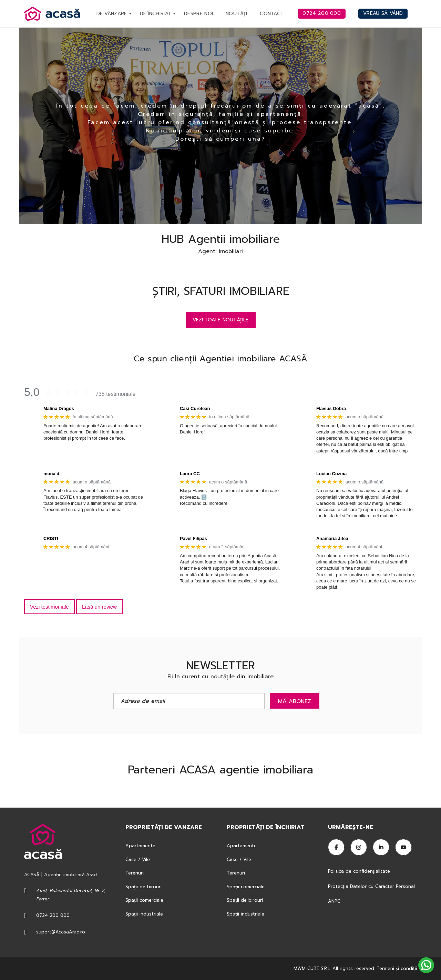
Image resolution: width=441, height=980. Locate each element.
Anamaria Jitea (332, 538)
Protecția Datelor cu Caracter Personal (371, 886)
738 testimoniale (116, 394)
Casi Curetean (195, 408)
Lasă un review (99, 607)
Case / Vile (138, 859)
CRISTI (51, 538)
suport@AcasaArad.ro (61, 932)
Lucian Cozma (331, 474)
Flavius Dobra (331, 408)
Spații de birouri (143, 887)
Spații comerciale (144, 900)
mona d (51, 474)
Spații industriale (144, 914)
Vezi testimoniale (49, 607)
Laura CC (190, 474)
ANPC (334, 901)
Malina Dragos (59, 408)
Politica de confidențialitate (360, 871)
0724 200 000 (53, 915)
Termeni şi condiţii (397, 968)
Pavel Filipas (193, 538)
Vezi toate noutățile (221, 320)
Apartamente (140, 846)
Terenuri (135, 873)
